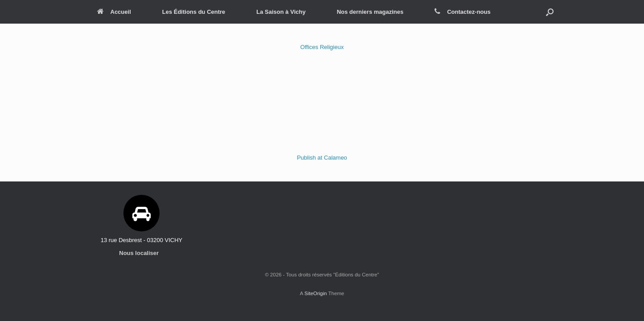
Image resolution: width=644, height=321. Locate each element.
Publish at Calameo (322, 158)
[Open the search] (550, 12)
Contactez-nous (463, 12)
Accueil (114, 12)
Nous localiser (141, 253)
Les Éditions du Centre (194, 12)
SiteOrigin (316, 293)
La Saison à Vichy (281, 12)
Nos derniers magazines (370, 12)
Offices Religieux (322, 47)
